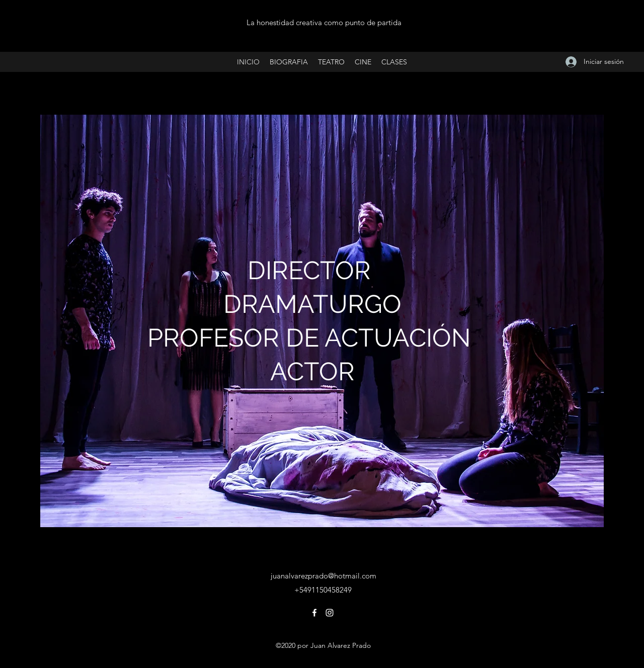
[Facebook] (314, 613)
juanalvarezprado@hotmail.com (324, 576)
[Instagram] (330, 613)
